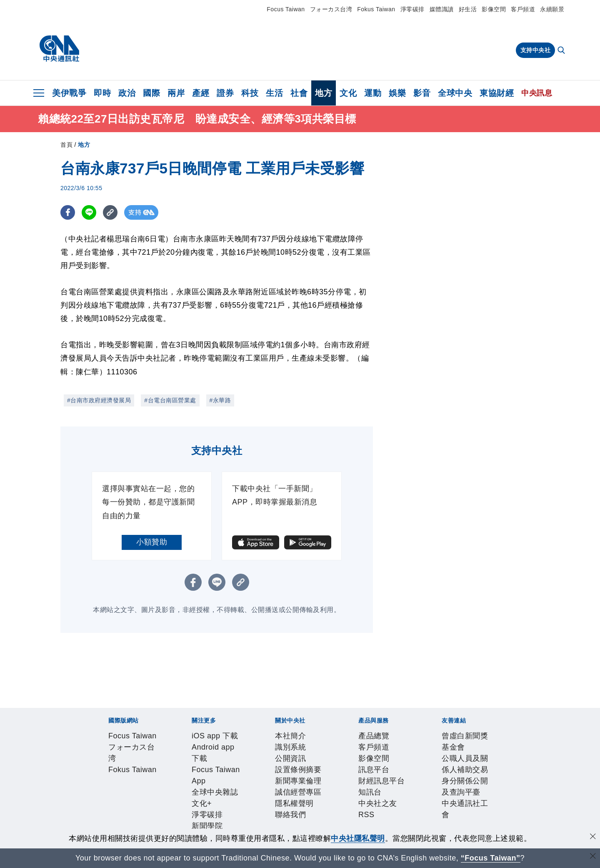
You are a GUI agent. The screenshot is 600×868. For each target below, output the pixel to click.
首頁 (66, 145)
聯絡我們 (377, 782)
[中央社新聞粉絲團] (94, 715)
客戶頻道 (523, 9)
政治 (127, 93)
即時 (102, 93)
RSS (331, 805)
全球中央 (455, 93)
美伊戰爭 (69, 93)
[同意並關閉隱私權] (593, 837)
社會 (299, 93)
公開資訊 (169, 782)
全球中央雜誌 (286, 760)
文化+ (319, 760)
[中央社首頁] (59, 49)
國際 (151, 93)
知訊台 (273, 805)
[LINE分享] (89, 212)
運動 (373, 93)
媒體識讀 (442, 9)
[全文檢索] (562, 51)
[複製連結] (110, 212)
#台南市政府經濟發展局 (99, 400)
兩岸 (176, 93)
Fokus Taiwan (376, 9)
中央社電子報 (414, 760)
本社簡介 (107, 782)
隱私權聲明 (342, 782)
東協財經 (497, 93)
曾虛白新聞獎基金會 (126, 827)
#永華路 (220, 400)
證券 (225, 93)
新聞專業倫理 (254, 782)
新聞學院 (375, 760)
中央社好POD (461, 760)
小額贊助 (152, 542)
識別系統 (138, 782)
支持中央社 (536, 50)
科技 (250, 93)
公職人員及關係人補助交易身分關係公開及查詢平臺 (250, 827)
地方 (324, 93)
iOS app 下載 (115, 760)
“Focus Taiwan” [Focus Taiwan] (491, 858)
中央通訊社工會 (365, 827)
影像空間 (494, 9)
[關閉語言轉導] (593, 857)
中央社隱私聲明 (358, 838)
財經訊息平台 (238, 805)
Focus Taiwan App (230, 760)
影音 (422, 93)
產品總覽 (107, 805)
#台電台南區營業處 (170, 400)
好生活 (468, 9)
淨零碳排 (412, 9)
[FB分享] (68, 212)
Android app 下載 (168, 760)
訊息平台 (200, 805)
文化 (348, 93)
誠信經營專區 (300, 782)
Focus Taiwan (286, 9)
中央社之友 (304, 805)
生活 (274, 93)
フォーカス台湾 (331, 9)
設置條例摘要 (207, 782)
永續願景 (552, 9)
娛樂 (397, 93)
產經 (201, 93)
